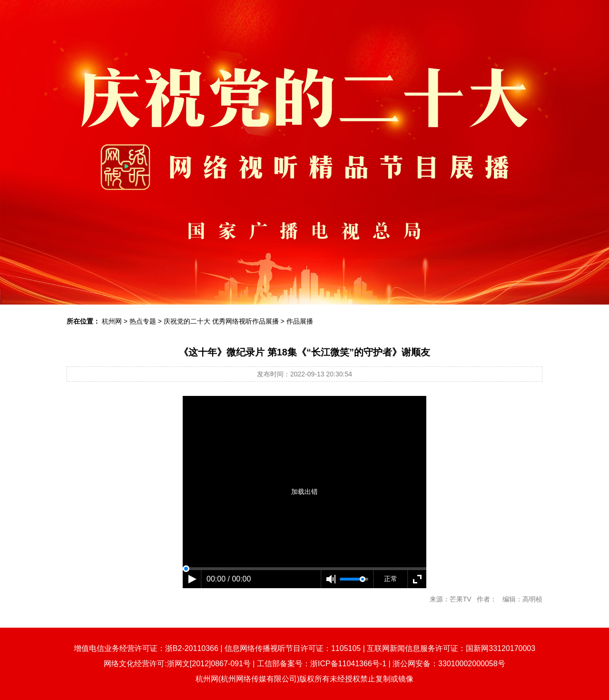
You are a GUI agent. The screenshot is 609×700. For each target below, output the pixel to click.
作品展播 (300, 321)
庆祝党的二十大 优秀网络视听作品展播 (221, 321)
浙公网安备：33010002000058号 (449, 664)
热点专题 (143, 321)
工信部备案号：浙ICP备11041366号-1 (322, 664)
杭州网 (112, 321)
